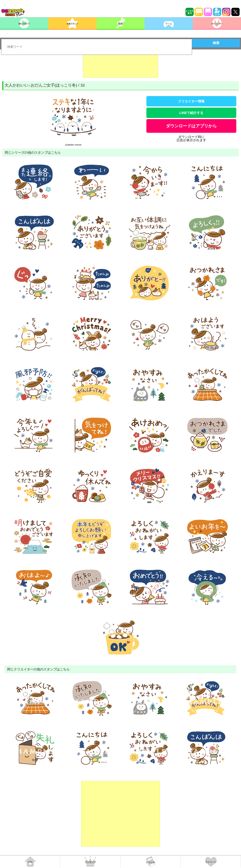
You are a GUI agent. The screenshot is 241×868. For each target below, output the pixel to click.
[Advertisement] (120, 66)
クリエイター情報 (191, 101)
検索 (216, 43)
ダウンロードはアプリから (191, 126)
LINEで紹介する (191, 113)
